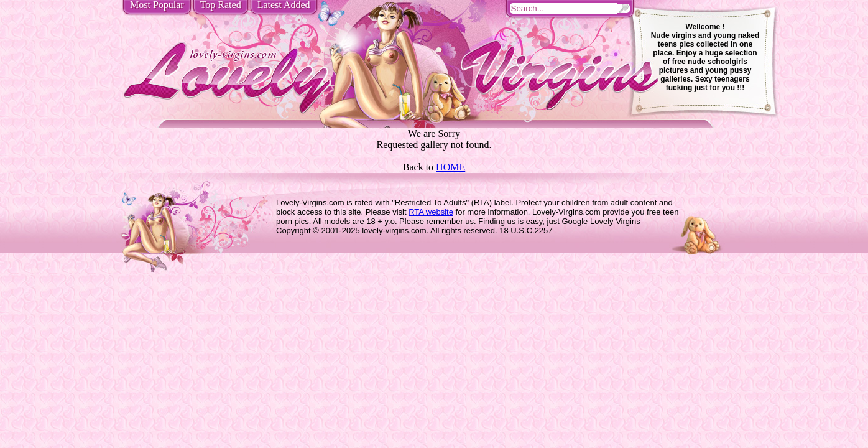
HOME (450, 167)
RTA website (431, 212)
